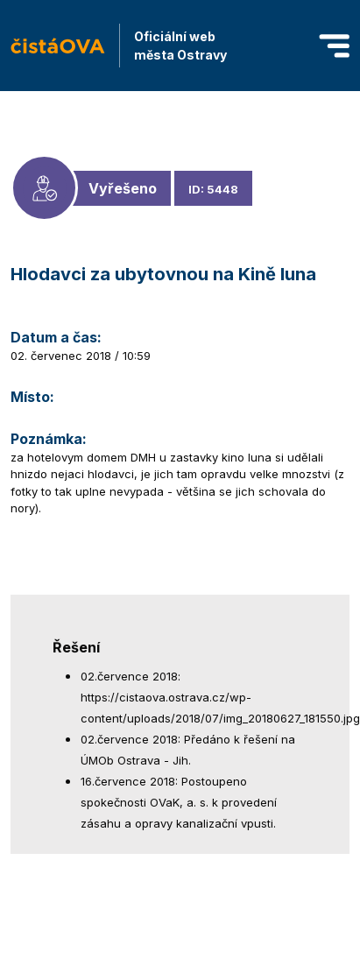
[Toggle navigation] (334, 46)
